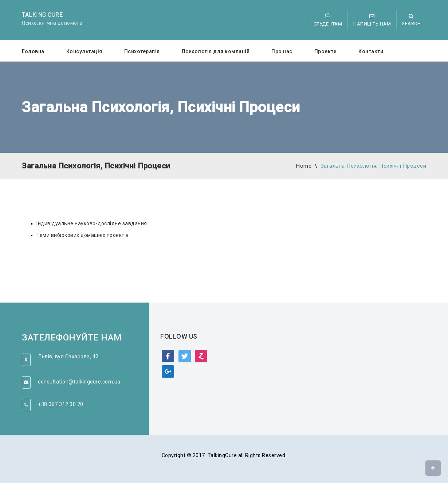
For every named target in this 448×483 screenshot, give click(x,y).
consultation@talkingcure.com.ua (79, 382)
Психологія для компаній (216, 51)
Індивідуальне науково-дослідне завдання (92, 223)
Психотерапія (142, 51)
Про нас (282, 51)
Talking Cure (42, 15)
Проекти (326, 51)
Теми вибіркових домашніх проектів (83, 235)
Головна (33, 51)
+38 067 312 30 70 (61, 404)
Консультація (84, 51)
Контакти (371, 51)
